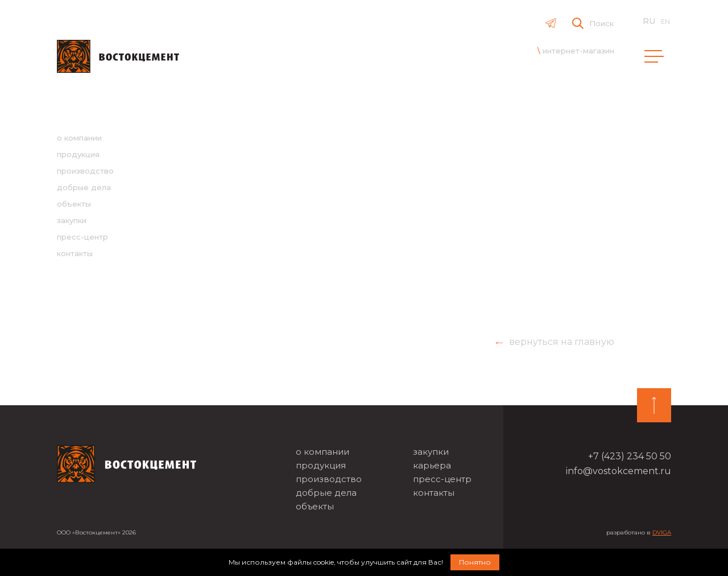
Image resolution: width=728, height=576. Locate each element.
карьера (432, 465)
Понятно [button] (475, 562)
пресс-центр (82, 237)
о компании (79, 138)
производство (85, 171)
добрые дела (84, 187)
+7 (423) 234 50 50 (630, 456)
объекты (74, 204)
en (665, 22)
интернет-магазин (578, 51)
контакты (75, 253)
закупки (72, 220)
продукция (78, 154)
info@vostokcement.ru (619, 471)
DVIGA (662, 532)
